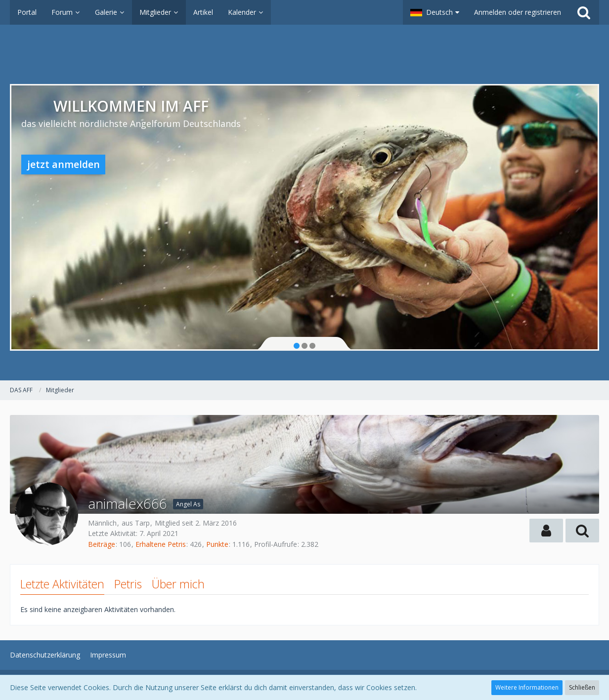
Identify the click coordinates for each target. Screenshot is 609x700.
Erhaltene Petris (161, 544)
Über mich (178, 584)
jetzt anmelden (64, 164)
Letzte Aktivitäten (62, 584)
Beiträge (102, 544)
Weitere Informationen (527, 687)
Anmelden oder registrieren (518, 12)
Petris (128, 584)
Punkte (217, 544)
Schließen (582, 687)
